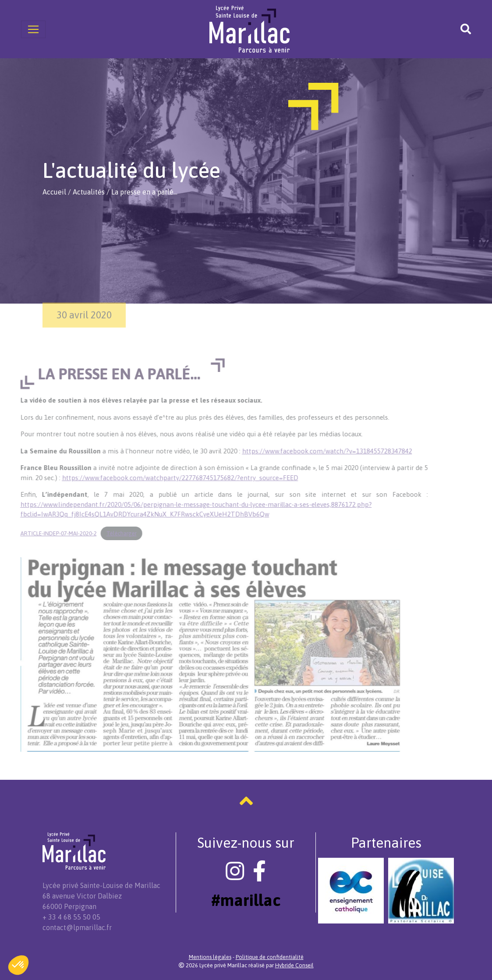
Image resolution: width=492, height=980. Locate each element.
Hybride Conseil (294, 965)
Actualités (89, 192)
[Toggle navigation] (33, 29)
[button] (18, 965)
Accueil (54, 192)
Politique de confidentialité (270, 957)
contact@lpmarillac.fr (77, 927)
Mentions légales (210, 957)
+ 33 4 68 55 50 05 (71, 917)
